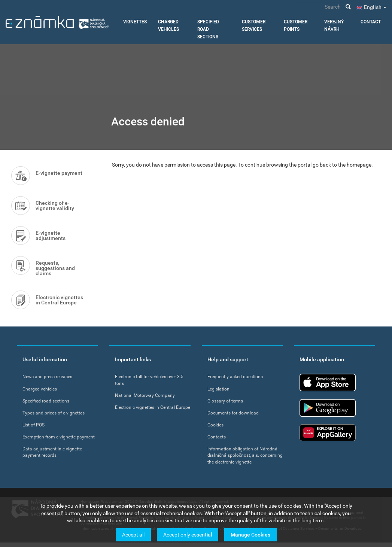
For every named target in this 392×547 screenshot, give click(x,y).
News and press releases (47, 377)
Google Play (328, 408)
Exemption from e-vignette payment (59, 437)
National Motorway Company (145, 395)
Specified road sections (208, 29)
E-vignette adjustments (51, 235)
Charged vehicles (168, 25)
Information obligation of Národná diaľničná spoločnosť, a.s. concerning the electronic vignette (245, 455)
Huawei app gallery (328, 433)
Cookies (215, 425)
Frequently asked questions (235, 377)
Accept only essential (188, 535)
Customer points (296, 25)
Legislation (218, 389)
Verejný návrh (334, 25)
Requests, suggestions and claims (55, 268)
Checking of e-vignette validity (55, 206)
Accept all (133, 535)
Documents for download (233, 413)
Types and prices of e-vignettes (54, 413)
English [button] (375, 7)
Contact (371, 22)
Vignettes (135, 22)
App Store (328, 382)
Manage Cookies (250, 535)
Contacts (217, 437)
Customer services (254, 25)
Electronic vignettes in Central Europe (59, 300)
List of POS (34, 425)
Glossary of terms (225, 401)
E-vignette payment (59, 173)
